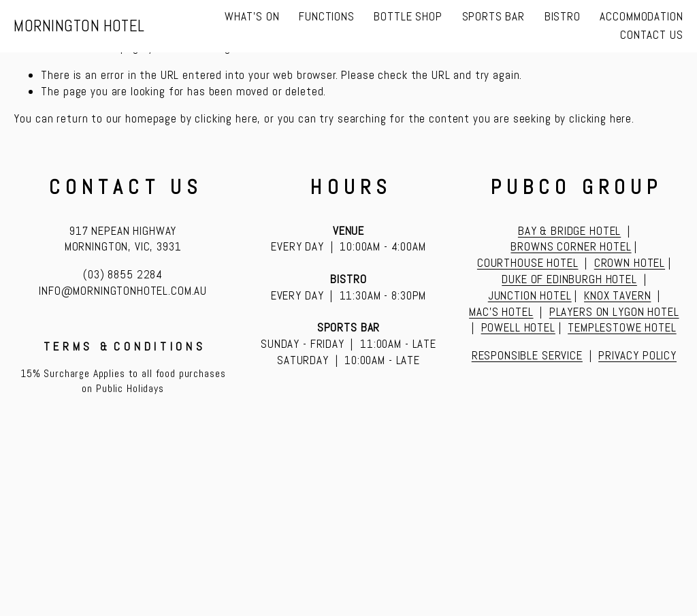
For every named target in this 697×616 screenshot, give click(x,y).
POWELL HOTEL (518, 327)
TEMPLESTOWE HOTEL (622, 327)
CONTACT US (652, 35)
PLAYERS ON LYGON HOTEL (614, 312)
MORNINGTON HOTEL (79, 26)
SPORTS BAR (494, 16)
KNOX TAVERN (617, 295)
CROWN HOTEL (630, 263)
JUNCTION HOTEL (530, 295)
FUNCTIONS (327, 16)
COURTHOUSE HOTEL (528, 263)
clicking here (226, 118)
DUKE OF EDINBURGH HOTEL (569, 279)
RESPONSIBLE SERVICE (527, 355)
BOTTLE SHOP (408, 16)
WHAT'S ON (252, 16)
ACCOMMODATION (641, 16)
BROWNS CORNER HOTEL (571, 246)
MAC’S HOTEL (501, 312)
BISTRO (563, 16)
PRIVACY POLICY (637, 355)
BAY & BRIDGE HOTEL (569, 231)
